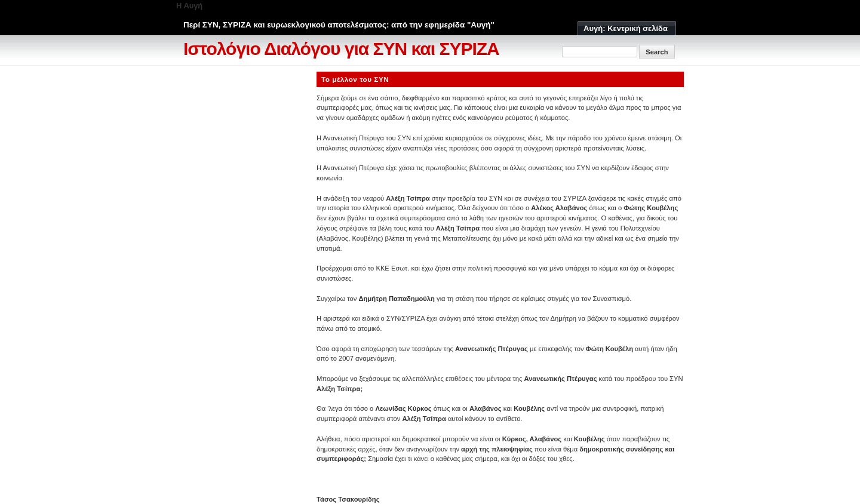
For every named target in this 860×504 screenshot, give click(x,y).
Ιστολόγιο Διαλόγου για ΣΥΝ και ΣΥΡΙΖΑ (341, 49)
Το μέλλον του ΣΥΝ (355, 79)
